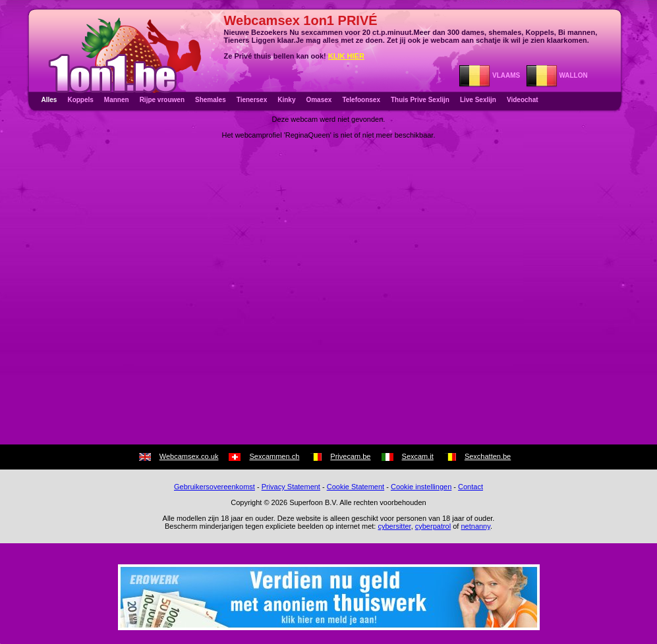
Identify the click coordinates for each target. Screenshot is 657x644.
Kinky (286, 100)
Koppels (80, 100)
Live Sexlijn (478, 100)
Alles (49, 100)
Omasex (319, 100)
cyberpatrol (433, 526)
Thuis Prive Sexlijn (420, 100)
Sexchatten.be (488, 456)
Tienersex (252, 100)
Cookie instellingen (421, 487)
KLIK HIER (346, 56)
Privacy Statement (291, 487)
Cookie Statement (356, 487)
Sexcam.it (418, 456)
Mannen (117, 100)
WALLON (557, 75)
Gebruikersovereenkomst (214, 487)
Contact (471, 487)
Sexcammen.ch (274, 456)
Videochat (523, 100)
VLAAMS (489, 75)
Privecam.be (350, 456)
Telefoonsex (361, 100)
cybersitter (394, 526)
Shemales (211, 100)
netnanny (475, 526)
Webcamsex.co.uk (189, 456)
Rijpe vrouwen (162, 100)
